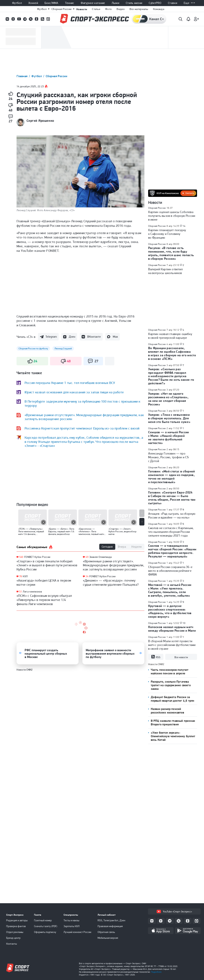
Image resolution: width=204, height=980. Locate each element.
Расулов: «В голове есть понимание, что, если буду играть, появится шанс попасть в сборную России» (171, 253)
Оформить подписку (45, 932)
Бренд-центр (13, 938)
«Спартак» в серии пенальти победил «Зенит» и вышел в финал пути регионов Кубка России (47, 565)
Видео (121, 9)
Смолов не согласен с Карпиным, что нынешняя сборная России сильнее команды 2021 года (171, 532)
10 (184, 623)
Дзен (72, 337)
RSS (156, 657)
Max (115, 337)
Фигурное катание (93, 3)
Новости (82, 9)
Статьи (96, 9)
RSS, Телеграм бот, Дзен (111, 920)
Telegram (51, 337)
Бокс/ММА (52, 3)
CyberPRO (155, 3)
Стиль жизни (134, 3)
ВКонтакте (94, 337)
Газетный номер (43, 920)
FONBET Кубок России (37, 557)
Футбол (17, 3)
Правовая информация (110, 926)
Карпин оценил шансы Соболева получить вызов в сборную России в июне (172, 216)
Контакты (12, 944)
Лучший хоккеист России (77, 932)
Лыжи (115, 3)
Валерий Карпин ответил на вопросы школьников (166, 271)
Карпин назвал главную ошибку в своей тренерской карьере (170, 336)
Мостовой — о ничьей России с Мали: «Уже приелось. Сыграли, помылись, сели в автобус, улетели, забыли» (170, 590)
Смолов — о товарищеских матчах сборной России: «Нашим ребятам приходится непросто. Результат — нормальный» (172, 551)
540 (21, 557)
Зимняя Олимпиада (101, 557)
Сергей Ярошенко (40, 121)
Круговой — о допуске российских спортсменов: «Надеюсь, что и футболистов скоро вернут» (170, 611)
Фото (108, 9)
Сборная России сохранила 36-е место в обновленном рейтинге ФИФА (170, 571)
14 (184, 226)
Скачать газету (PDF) (46, 926)
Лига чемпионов (32, 592)
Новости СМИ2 (25, 670)
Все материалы (139, 9)
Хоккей (33, 3)
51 (21, 592)
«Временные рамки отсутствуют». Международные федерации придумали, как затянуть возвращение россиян (114, 565)
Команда (159, 9)
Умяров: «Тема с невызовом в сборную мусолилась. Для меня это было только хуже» (169, 418)
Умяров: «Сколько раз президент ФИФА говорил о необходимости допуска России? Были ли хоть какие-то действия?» (171, 376)
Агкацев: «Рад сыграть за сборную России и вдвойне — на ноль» (172, 516)
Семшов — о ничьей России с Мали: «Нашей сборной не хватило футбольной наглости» (169, 437)
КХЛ (25, 576)
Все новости (181, 657)
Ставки (173, 3)
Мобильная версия (108, 938)
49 (87, 557)
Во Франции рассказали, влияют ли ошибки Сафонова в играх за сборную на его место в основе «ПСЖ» (172, 353)
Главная (23, 76)
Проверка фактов (16, 926)
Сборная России (61, 9)
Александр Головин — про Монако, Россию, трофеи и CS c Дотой (168, 457)
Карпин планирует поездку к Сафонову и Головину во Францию (167, 234)
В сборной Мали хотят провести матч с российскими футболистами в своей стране (172, 645)
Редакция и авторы (17, 920)
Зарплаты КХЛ (72, 926)
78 (21, 576)
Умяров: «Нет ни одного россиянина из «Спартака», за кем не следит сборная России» (168, 399)
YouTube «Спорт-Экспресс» (174, 911)
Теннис (70, 3)
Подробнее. (157, 972)
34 (87, 576)
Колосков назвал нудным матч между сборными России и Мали (172, 629)
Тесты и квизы (71, 920)
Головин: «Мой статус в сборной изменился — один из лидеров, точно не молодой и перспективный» (172, 477)
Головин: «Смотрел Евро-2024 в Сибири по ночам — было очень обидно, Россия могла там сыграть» (172, 498)
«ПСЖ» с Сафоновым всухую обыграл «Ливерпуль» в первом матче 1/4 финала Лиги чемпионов (44, 600)
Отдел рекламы (15, 932)
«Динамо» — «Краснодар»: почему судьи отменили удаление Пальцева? (111, 582)
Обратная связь (106, 932)
